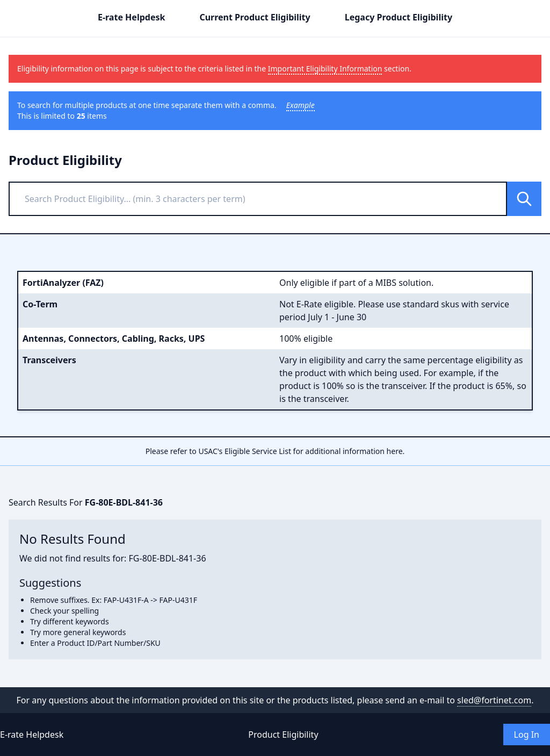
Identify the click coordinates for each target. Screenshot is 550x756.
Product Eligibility (283, 735)
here (395, 451)
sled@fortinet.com (494, 700)
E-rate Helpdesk (131, 17)
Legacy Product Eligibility (399, 17)
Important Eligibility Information (325, 69)
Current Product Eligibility (255, 17)
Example (301, 105)
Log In (527, 735)
